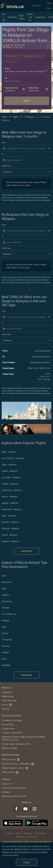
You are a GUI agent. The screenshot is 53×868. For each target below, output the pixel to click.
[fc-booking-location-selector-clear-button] (47, 70)
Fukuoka (5, 652)
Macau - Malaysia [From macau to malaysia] (10, 496)
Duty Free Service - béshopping (18, 764)
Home (4, 117)
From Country (32, 837)
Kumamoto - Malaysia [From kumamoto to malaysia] (12, 509)
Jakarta (5, 633)
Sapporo (6, 595)
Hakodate (6, 665)
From (7, 68)
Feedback (6, 792)
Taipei (4, 588)
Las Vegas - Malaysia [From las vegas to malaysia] (11, 477)
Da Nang (6, 646)
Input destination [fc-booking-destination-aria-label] (13, 81)
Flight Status (22, 17)
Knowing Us (7, 692)
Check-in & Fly (30, 17)
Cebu (4, 627)
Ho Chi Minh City (9, 614)
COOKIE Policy (8, 729)
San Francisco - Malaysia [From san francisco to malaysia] (13, 458)
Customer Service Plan (12, 733)
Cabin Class (6, 166)
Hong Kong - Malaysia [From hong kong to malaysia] (12, 490)
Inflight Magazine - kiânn (15, 768)
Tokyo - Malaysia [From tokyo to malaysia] (9, 465)
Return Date (33, 88)
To (6, 78)
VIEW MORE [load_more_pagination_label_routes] (26, 551)
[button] (33, 56)
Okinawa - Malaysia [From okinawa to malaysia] (10, 528)
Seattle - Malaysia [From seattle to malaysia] (10, 484)
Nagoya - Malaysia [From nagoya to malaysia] (10, 503)
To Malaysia (30, 117)
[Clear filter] (49, 148)
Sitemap (5, 709)
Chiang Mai (7, 640)
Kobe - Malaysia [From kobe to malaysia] (9, 516)
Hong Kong (7, 601)
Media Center (8, 696)
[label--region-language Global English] (49, 6)
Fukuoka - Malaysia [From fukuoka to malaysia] (10, 522)
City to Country (40, 833)
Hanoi (4, 659)
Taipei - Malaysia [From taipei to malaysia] (9, 452)
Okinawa (6, 608)
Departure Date (12, 88)
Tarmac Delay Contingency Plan (16, 744)
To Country (9, 833)
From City (20, 837)
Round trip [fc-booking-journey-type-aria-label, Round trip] (10, 56)
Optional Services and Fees (14, 796)
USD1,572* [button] (14, 46)
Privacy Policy (12, 855)
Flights (16, 117)
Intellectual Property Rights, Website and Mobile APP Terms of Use (23, 738)
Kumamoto (7, 582)
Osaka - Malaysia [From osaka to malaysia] (9, 471)
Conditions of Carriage (12, 720)
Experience (40, 17)
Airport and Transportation (14, 788)
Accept (26, 862)
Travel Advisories (9, 700)
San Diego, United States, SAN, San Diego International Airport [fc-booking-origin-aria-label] (25, 71)
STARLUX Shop (10, 772)
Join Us (7, 705)
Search (27, 101)
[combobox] (26, 148)
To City (18, 833)
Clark (4, 576)
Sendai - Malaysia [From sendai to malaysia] (10, 535)
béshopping (36, 6)
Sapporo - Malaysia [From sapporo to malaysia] (10, 541)
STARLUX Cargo (11, 759)
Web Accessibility (9, 748)
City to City (27, 833)
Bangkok (6, 620)
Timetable (12, 17)
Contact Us (7, 784)
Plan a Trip (4, 17)
